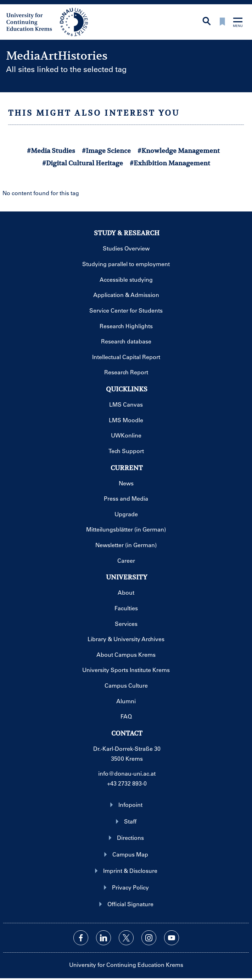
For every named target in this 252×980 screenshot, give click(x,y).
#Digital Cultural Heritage (83, 163)
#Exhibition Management (170, 163)
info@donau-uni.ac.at (127, 773)
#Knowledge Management (179, 151)
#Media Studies (51, 151)
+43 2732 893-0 (127, 783)
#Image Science (106, 151)
